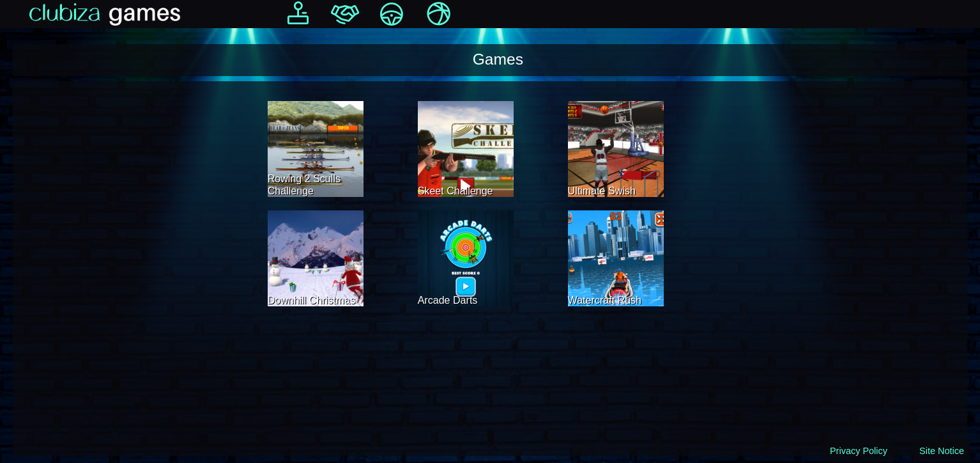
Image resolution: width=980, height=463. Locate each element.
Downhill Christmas (311, 300)
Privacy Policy (859, 451)
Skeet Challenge (456, 191)
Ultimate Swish (602, 191)
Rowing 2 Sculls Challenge (304, 184)
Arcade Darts (448, 300)
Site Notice (942, 451)
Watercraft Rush (605, 300)
